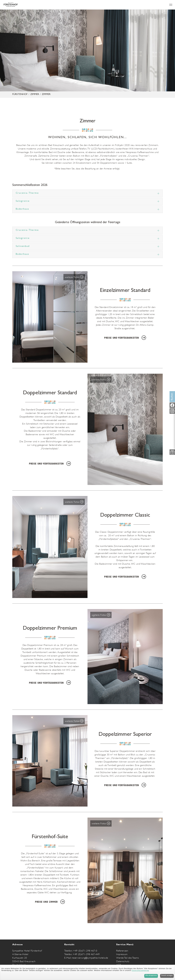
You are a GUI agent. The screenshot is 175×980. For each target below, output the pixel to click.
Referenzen (122, 951)
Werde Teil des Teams (127, 958)
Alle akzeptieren (151, 976)
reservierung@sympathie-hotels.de (90, 958)
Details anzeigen (167, 976)
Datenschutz (123, 961)
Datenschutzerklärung (140, 971)
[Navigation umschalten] (171, 5)
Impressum (122, 954)
